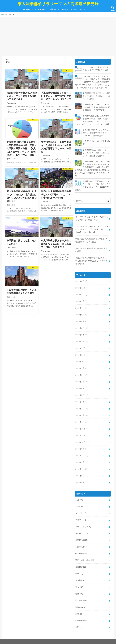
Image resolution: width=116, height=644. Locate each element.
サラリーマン (83, 492)
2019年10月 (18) (82, 353)
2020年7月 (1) (81, 295)
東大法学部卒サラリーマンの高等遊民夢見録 (58, 4)
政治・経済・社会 (85, 544)
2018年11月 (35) (82, 424)
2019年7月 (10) (82, 372)
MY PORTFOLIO (41, 9)
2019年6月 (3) (81, 378)
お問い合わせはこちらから (59, 9)
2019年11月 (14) (82, 346)
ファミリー (82, 499)
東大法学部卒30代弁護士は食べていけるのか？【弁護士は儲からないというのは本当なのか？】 (97, 151)
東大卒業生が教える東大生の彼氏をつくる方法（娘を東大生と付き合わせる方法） (96, 95)
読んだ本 (81, 583)
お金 (79, 486)
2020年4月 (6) (81, 314)
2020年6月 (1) (81, 301)
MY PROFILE (28, 9)
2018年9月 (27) (82, 436)
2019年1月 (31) (82, 411)
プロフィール (82, 505)
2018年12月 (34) (82, 417)
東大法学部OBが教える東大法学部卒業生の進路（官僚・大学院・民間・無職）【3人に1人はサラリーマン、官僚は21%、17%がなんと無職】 (93, 119)
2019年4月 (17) (82, 391)
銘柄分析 (81, 602)
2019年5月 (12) (82, 385)
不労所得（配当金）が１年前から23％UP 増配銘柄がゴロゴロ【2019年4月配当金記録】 (96, 131)
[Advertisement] (58, 37)
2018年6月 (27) (82, 456)
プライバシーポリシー (78, 9)
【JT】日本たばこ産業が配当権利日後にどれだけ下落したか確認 (96, 69)
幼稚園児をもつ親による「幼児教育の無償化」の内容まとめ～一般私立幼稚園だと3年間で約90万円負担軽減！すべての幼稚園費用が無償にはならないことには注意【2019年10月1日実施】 (92, 166)
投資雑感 (81, 537)
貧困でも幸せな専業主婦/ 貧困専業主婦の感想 (91, 245)
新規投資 (81, 550)
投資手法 (81, 531)
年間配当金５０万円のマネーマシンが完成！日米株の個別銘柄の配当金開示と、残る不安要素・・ (96, 106)
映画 (79, 557)
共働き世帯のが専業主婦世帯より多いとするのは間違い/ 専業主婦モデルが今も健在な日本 (92, 255)
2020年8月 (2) (81, 288)
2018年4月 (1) (81, 469)
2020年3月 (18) (82, 320)
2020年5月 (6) (81, 307)
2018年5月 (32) (82, 462)
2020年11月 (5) (82, 282)
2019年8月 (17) (82, 366)
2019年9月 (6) (81, 359)
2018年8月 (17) (82, 443)
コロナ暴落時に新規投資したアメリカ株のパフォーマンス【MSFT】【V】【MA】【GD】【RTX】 (92, 225)
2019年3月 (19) (82, 398)
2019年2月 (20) (82, 404)
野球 (79, 595)
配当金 (80, 589)
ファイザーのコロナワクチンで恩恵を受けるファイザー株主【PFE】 (92, 215)
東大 (79, 570)
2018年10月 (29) (82, 430)
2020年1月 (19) (82, 333)
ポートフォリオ (83, 512)
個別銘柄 (81, 525)
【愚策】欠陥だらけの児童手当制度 (96, 141)
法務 (79, 576)
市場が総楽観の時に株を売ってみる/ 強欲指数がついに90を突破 (91, 236)
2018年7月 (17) (82, 449)
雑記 (79, 608)
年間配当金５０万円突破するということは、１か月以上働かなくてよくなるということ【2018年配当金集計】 (93, 182)
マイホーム (82, 518)
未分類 (79, 563)
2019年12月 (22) (82, 340)
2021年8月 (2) (81, 275)
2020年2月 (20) (82, 327)
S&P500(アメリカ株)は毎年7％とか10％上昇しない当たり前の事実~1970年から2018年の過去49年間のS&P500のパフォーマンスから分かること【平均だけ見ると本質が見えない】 (93, 82)
